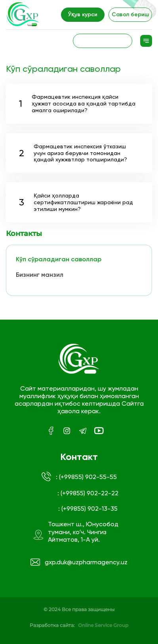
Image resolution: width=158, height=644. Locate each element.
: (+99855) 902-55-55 (79, 477)
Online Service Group (103, 625)
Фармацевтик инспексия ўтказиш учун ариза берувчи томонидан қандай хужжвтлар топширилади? (73, 153)
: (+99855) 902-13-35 (88, 509)
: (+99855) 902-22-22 (88, 493)
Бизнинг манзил (40, 275)
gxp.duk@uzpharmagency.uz (79, 562)
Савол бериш (130, 14)
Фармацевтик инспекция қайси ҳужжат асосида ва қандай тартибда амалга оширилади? (77, 103)
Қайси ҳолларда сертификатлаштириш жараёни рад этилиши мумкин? (76, 202)
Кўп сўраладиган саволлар (59, 259)
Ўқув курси (83, 14)
